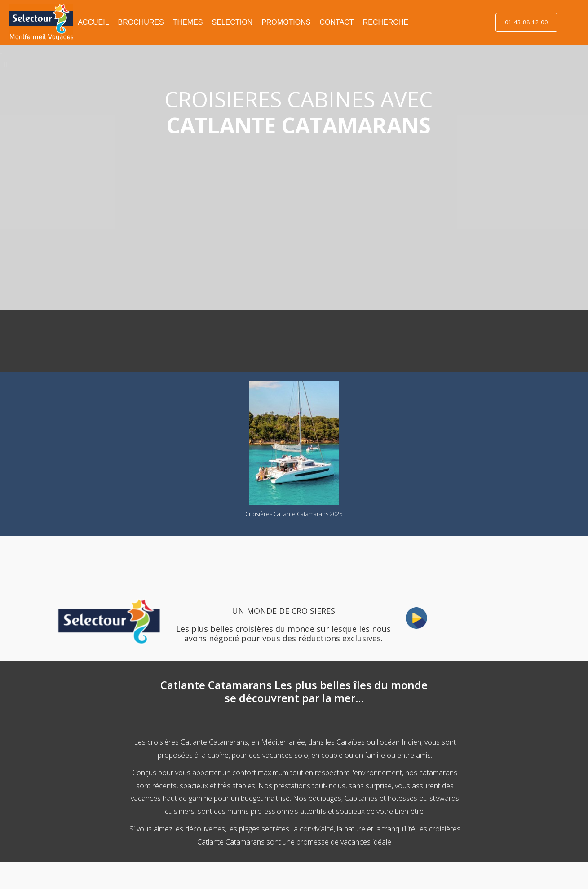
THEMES (188, 22)
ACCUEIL (93, 22)
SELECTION (232, 22)
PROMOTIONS (286, 22)
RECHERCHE (386, 22)
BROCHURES (141, 22)
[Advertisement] (133, 339)
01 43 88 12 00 (526, 22)
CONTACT (336, 22)
